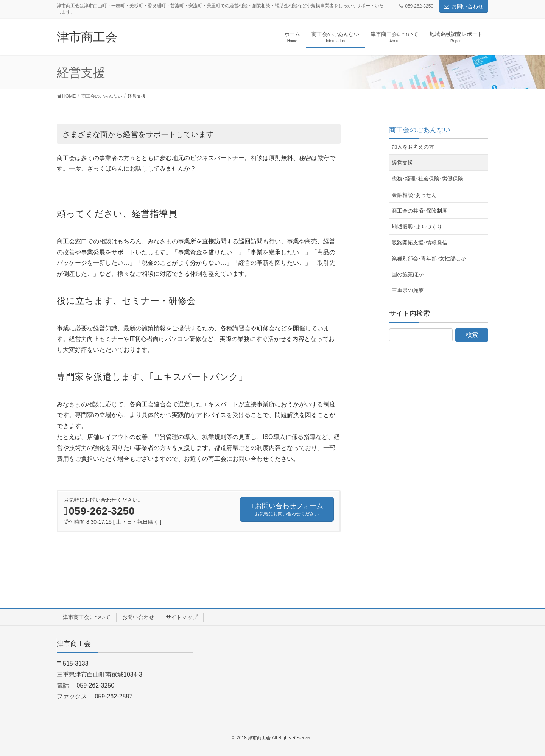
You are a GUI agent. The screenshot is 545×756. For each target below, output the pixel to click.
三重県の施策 (408, 290)
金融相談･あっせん (414, 195)
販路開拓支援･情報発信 (420, 243)
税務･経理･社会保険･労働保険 (427, 179)
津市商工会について (87, 617)
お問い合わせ (464, 6)
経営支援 (402, 163)
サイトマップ (182, 617)
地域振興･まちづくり (417, 227)
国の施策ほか (408, 274)
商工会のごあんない (420, 130)
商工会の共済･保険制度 (420, 211)
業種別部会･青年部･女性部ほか (429, 258)
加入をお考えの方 (413, 147)
